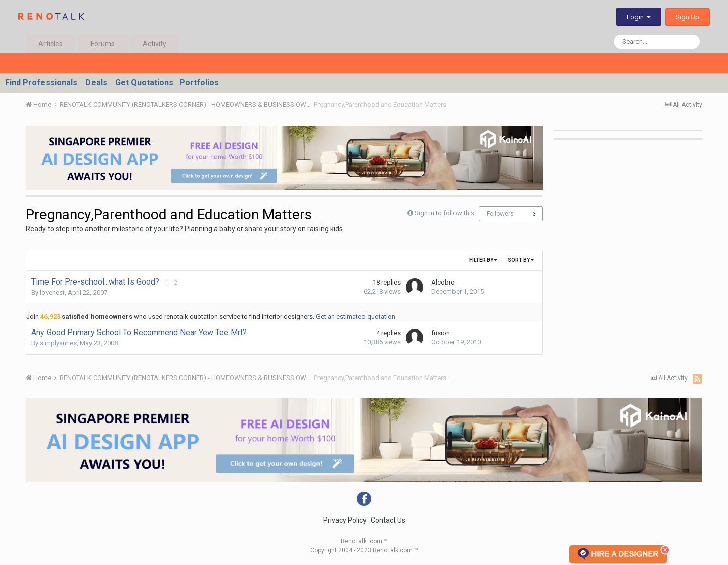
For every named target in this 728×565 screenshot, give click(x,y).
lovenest (52, 292)
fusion (441, 333)
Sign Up (688, 17)
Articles (51, 44)
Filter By (483, 260)
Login (639, 17)
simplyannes (58, 343)
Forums (103, 44)
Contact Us (388, 520)
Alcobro (443, 282)
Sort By (521, 260)
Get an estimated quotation (356, 317)
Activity (154, 44)
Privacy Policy (345, 520)
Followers (500, 214)
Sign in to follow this (444, 213)
